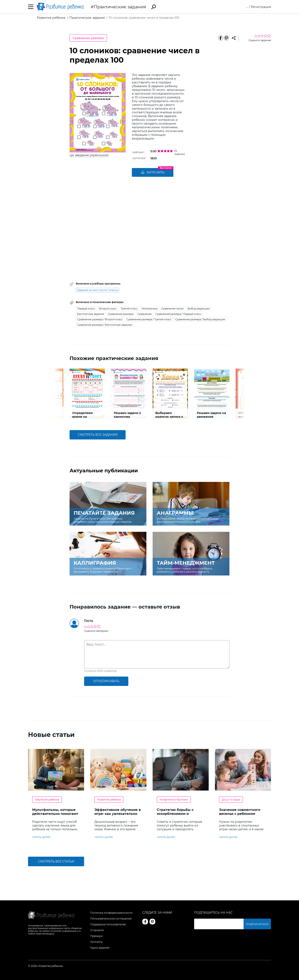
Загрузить (153, 173)
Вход (244, 7)
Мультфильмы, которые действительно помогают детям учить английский (55, 814)
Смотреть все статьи (56, 861)
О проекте (97, 930)
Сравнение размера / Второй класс (100, 319)
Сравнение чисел (172, 309)
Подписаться (261, 924)
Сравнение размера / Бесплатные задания (104, 325)
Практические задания (120, 7)
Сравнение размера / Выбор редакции (200, 319)
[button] (63, 393)
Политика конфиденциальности (111, 913)
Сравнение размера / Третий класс (149, 319)
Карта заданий (100, 948)
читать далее (41, 837)
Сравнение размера (88, 38)
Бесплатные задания (91, 314)
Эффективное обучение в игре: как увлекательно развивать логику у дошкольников (118, 816)
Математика (149, 309)
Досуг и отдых (231, 800)
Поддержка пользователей (108, 924)
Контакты (96, 942)
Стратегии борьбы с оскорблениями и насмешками (175, 814)
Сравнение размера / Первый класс (178, 314)
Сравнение (144, 314)
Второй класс (108, 309)
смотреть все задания (98, 435)
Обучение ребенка (47, 800)
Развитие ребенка (109, 800)
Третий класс (129, 309)
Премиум (96, 936)
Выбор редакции (199, 309)
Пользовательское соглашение (111, 919)
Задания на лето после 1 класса (97, 290)
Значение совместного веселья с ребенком (240, 812)
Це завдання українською (89, 155)
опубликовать (106, 681)
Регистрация (261, 7)
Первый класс (86, 309)
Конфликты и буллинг (174, 800)
